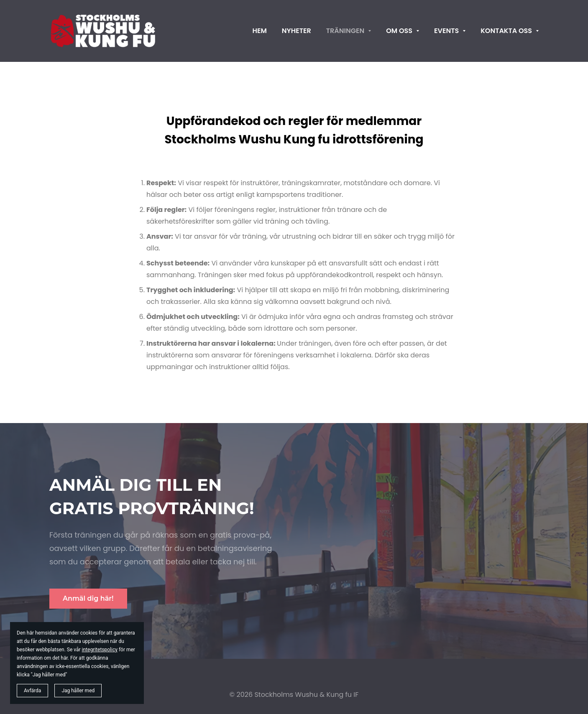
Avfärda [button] (32, 691)
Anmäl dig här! (88, 598)
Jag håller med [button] (78, 691)
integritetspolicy (100, 650)
